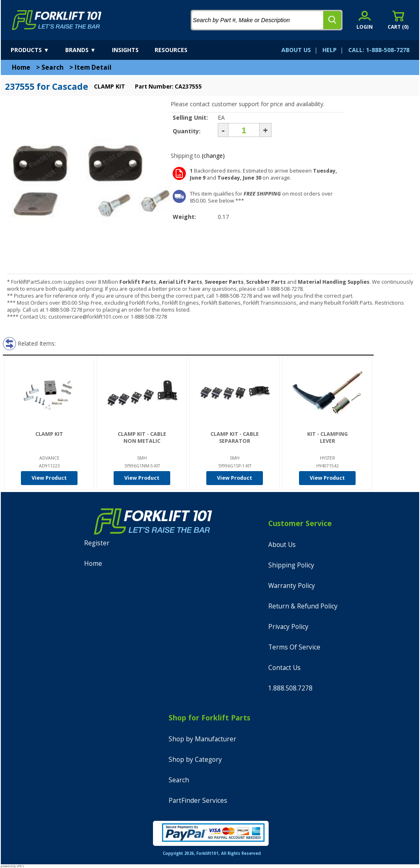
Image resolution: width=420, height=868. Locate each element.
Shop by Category (195, 760)
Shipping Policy (291, 565)
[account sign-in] (365, 20)
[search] (332, 20)
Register (97, 543)
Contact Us (284, 668)
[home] (57, 20)
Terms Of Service (294, 647)
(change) (213, 156)
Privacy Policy (288, 627)
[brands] (88, 50)
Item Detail (93, 67)
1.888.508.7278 (290, 688)
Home (21, 67)
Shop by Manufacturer (202, 739)
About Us (282, 545)
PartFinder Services (198, 801)
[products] (37, 50)
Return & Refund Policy (303, 606)
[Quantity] (244, 130)
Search (52, 67)
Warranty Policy (292, 586)
